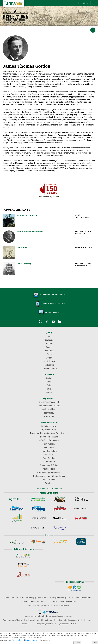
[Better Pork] (60, 509)
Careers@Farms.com (57, 598)
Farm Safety (49, 455)
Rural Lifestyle (49, 480)
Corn (49, 336)
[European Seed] (81, 509)
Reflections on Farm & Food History (49, 476)
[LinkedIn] (60, 322)
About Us (15, 598)
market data (45, 616)
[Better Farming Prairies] (38, 509)
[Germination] (38, 518)
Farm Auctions (49, 444)
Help (22, 598)
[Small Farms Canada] (81, 518)
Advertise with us (49, 313)
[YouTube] (53, 322)
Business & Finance (49, 437)
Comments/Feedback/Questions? (34, 602)
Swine (49, 378)
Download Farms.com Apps (49, 304)
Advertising (30, 598)
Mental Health (49, 469)
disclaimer (72, 624)
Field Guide (49, 351)
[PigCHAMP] (24, 574)
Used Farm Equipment (49, 402)
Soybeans (49, 340)
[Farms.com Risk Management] (17, 518)
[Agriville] (17, 499)
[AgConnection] (60, 528)
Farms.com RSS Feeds (68, 602)
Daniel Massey (9, 269)
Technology (49, 413)
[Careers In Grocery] (60, 542)
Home (7, 598)
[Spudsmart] (38, 528)
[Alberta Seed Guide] (81, 499)
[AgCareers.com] (17, 542)
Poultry (49, 389)
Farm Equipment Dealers (49, 406)
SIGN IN (86, 3)
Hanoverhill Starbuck (9, 220)
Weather (49, 483)
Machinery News (49, 409)
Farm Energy (49, 447)
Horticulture (49, 365)
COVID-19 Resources (49, 440)
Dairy (49, 385)
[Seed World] (60, 518)
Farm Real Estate (49, 451)
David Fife (9, 253)
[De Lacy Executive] (81, 542)
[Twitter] (40, 322)
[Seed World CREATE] (24, 565)
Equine (49, 392)
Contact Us (53, 602)
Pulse (49, 354)
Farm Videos (49, 462)
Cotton (49, 358)
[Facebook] (47, 322)
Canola (49, 347)
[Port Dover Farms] (74, 588)
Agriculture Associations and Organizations (49, 433)
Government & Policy (49, 465)
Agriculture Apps (49, 430)
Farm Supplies (49, 458)
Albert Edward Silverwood (9, 237)
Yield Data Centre (49, 369)
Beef (49, 382)
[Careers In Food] (38, 542)
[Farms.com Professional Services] (24, 555)
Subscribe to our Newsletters (49, 295)
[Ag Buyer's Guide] (60, 499)
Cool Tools (49, 416)
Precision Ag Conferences (49, 472)
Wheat (49, 344)
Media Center (42, 598)
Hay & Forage (49, 361)
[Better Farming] (17, 509)
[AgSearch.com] (38, 499)
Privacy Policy (87, 598)
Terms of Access (73, 598)
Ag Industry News (49, 426)
